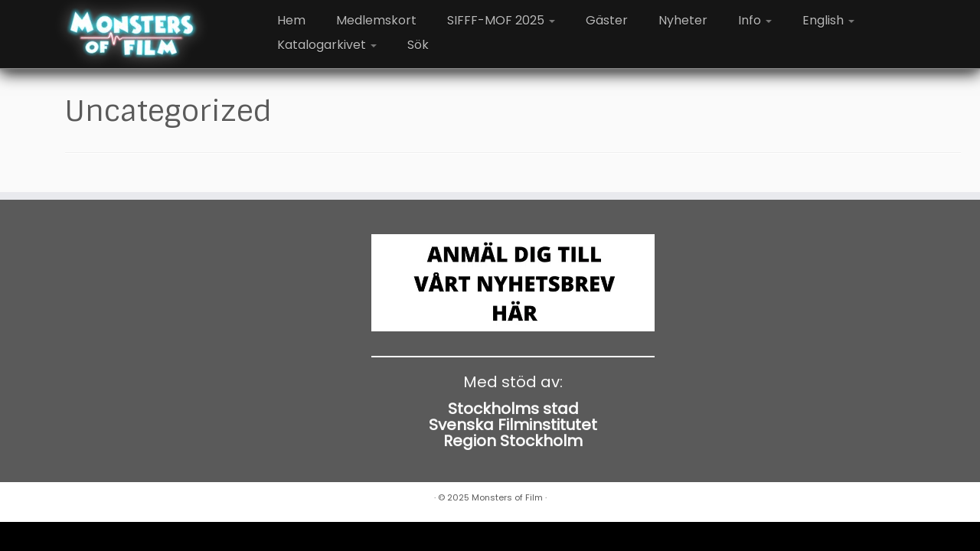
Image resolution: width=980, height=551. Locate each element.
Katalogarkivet (327, 45)
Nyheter (683, 20)
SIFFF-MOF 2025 (501, 20)
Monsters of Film (507, 497)
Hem (291, 20)
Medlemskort (376, 20)
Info (755, 20)
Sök (418, 45)
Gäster (607, 20)
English (828, 20)
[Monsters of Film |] (132, 34)
